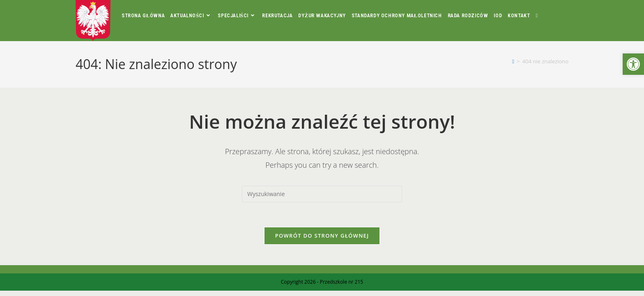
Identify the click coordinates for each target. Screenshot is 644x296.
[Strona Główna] (513, 61)
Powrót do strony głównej (322, 236)
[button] (633, 64)
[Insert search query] (322, 194)
